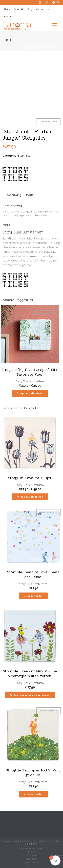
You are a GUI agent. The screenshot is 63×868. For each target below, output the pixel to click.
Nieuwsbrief (32, 855)
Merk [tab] (29, 195)
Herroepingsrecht (32, 862)
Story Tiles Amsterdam (30, 381)
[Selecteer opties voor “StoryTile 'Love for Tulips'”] (30, 497)
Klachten (32, 866)
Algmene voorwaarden (32, 848)
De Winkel (19, 9)
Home (7, 9)
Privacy (32, 852)
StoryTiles (24, 156)
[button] (30, 695)
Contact (9, 17)
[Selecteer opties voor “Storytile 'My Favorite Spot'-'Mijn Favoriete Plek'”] (30, 393)
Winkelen (17, 47)
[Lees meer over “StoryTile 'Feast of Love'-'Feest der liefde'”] (33, 596)
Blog (30, 9)
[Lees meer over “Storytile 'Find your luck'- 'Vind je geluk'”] (33, 794)
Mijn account (43, 9)
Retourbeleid (32, 859)
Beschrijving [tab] (13, 195)
